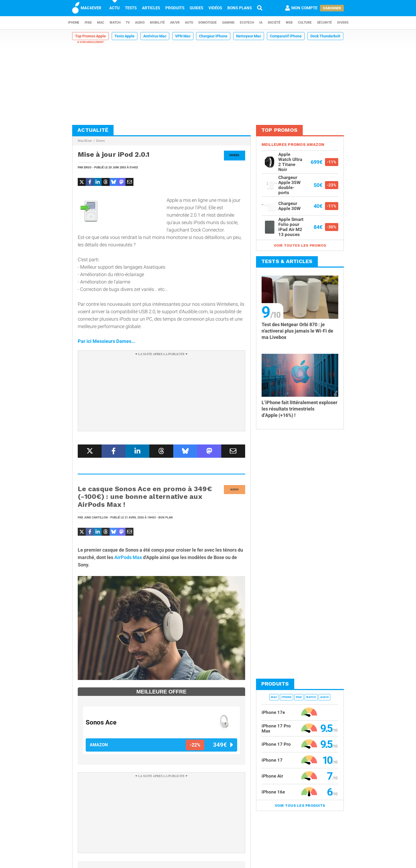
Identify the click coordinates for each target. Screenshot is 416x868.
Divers (343, 23)
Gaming (228, 23)
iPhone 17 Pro (276, 744)
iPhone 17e (273, 712)
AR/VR (175, 23)
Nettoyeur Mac (249, 36)
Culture (305, 23)
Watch (115, 23)
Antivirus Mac (155, 36)
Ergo (88, 167)
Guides (196, 8)
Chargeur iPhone (213, 36)
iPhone (74, 23)
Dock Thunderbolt (325, 36)
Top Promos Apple (90, 36)
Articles (151, 8)
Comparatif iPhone (286, 36)
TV (128, 23)
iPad (88, 23)
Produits (175, 8)
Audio (140, 23)
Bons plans (240, 8)
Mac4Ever (85, 141)
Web (289, 23)
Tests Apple (125, 36)
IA (261, 23)
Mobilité (157, 23)
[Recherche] (260, 8)
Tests (131, 8)
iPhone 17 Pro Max (276, 728)
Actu (114, 8)
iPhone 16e (273, 792)
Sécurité (324, 23)
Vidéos (215, 8)
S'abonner (332, 8)
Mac (101, 23)
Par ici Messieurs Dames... (107, 341)
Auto (189, 23)
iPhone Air (272, 776)
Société (274, 23)
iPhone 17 (272, 760)
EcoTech (247, 23)
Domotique (208, 23)
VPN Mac (183, 36)
